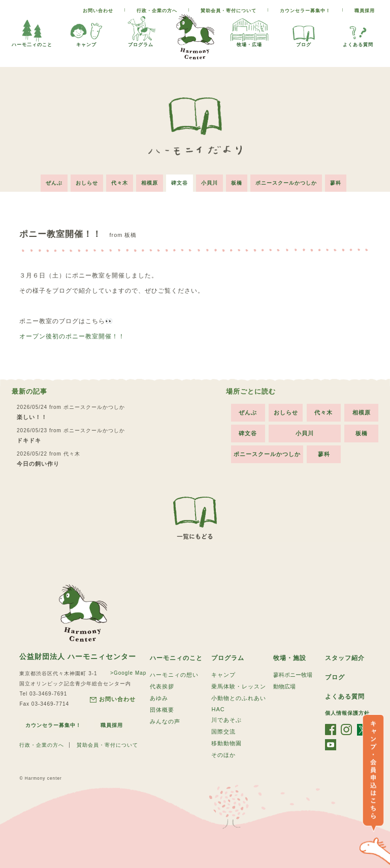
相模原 (150, 183)
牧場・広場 (249, 31)
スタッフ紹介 (345, 658)
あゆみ (159, 698)
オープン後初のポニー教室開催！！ (72, 336)
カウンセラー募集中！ (305, 11)
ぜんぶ (54, 183)
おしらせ (87, 183)
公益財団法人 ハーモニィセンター (78, 656)
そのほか (223, 755)
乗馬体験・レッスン (239, 686)
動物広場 (284, 686)
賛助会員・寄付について (229, 11)
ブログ (304, 31)
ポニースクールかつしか (286, 183)
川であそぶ (226, 720)
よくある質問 (358, 31)
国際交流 (223, 732)
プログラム (141, 31)
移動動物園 (226, 743)
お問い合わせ (98, 11)
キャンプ (86, 31)
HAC (218, 709)
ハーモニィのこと (176, 658)
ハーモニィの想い (174, 675)
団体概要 (162, 710)
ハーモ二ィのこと (32, 31)
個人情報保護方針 (347, 713)
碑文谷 (180, 183)
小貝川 (209, 183)
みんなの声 (165, 721)
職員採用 (365, 11)
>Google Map (128, 673)
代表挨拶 (162, 686)
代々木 (120, 183)
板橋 (237, 183)
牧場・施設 (290, 658)
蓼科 (336, 183)
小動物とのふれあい (239, 698)
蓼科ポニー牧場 (293, 675)
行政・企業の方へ (157, 11)
